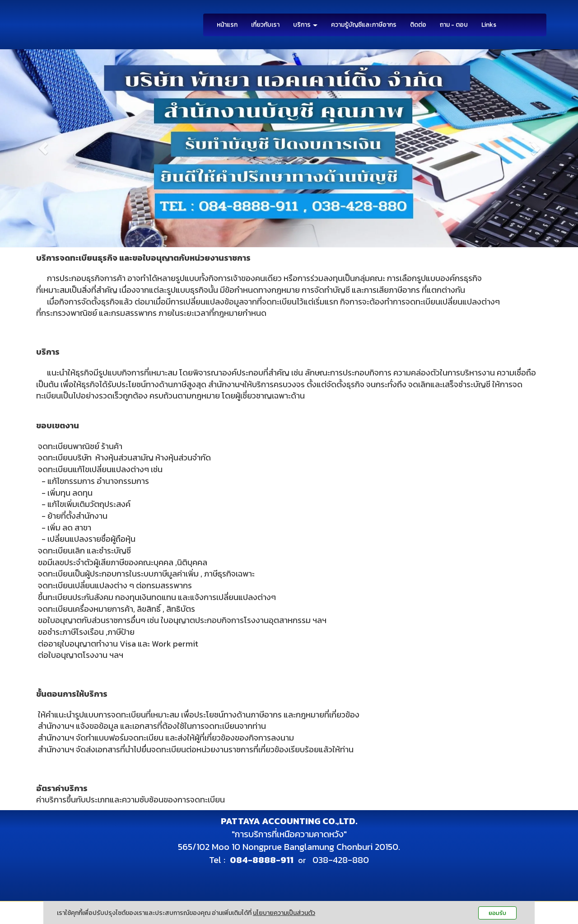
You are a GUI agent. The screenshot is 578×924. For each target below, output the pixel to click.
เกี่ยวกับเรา (265, 25)
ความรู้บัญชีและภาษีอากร (364, 25)
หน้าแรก (227, 25)
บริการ (305, 25)
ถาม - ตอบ (454, 25)
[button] (43, 148)
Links (489, 25)
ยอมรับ (497, 913)
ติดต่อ (418, 25)
